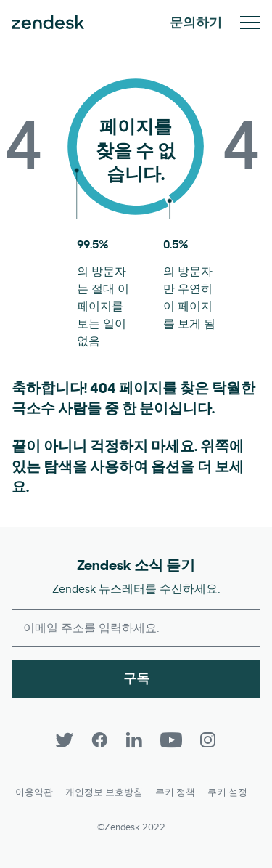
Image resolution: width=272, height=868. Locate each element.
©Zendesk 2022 (131, 827)
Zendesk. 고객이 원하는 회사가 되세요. (48, 23)
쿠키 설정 (227, 792)
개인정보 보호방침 (104, 792)
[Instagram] (208, 740)
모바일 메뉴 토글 (250, 23)
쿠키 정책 (175, 792)
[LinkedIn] (134, 740)
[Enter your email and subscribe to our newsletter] (136, 628)
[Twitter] (65, 740)
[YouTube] (171, 740)
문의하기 (196, 23)
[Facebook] (99, 740)
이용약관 (34, 792)
